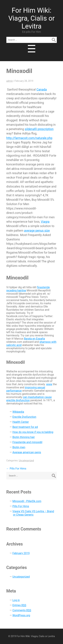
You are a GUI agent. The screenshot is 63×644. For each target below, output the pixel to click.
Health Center (21, 422)
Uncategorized (26, 461)
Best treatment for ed (25, 427)
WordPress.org (21, 615)
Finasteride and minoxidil (27, 442)
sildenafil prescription (39, 129)
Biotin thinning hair (24, 437)
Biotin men (19, 447)
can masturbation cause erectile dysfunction (29, 399)
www (49, 384)
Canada (42, 89)
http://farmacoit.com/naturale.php (29, 138)
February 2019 (21, 553)
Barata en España (34, 339)
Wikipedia (18, 412)
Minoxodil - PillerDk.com (27, 501)
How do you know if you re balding (33, 432)
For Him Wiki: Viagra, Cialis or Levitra (32, 18)
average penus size (37, 231)
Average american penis (27, 452)
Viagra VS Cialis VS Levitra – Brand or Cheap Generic (33, 513)
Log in (16, 600)
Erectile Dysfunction (24, 417)
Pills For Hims (16, 469)
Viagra (45, 222)
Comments (22, 610)
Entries (19, 605)
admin (10, 81)
